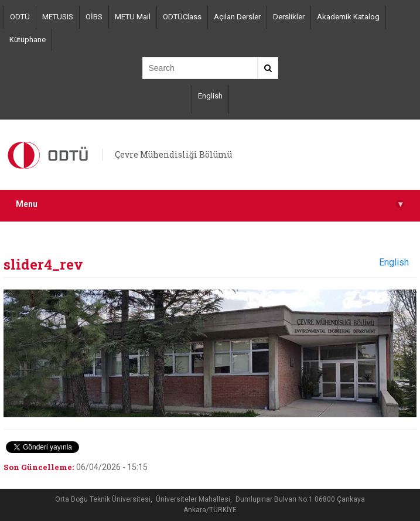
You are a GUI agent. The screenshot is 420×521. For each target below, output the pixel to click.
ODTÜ (20, 17)
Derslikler (289, 17)
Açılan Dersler (237, 17)
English (210, 96)
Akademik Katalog (348, 17)
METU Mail (133, 17)
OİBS (94, 17)
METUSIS (58, 17)
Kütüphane (28, 40)
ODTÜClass (182, 17)
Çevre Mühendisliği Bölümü (173, 154)
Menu (210, 204)
